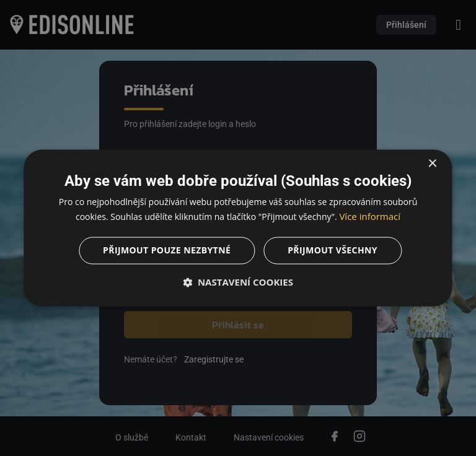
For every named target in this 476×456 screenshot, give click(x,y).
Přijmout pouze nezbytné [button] (167, 251)
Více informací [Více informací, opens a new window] (370, 217)
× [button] (432, 164)
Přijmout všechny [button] (333, 251)
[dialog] (238, 228)
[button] (238, 283)
